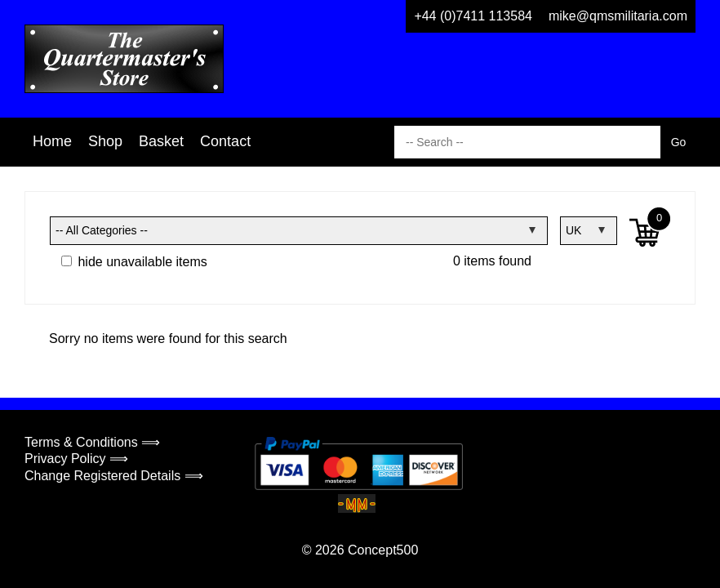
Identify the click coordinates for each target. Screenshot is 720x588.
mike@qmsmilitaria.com (618, 16)
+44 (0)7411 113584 (473, 16)
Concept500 (383, 550)
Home (52, 141)
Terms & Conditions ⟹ (92, 442)
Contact (225, 141)
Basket (161, 141)
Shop (105, 141)
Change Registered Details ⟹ (114, 476)
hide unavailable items (134, 262)
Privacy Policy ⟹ (76, 459)
